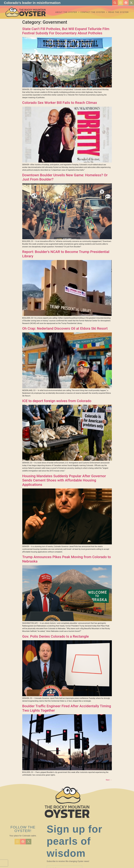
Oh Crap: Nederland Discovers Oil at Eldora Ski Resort (65, 328)
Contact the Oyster (93, 12)
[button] (114, 3)
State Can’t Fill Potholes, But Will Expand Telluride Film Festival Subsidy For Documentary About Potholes (66, 31)
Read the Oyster (118, 12)
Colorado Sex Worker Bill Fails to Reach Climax (60, 103)
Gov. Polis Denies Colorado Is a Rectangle (56, 636)
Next (109, 780)
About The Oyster (66, 12)
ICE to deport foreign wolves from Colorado (57, 401)
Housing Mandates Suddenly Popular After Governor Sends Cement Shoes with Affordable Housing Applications (64, 480)
